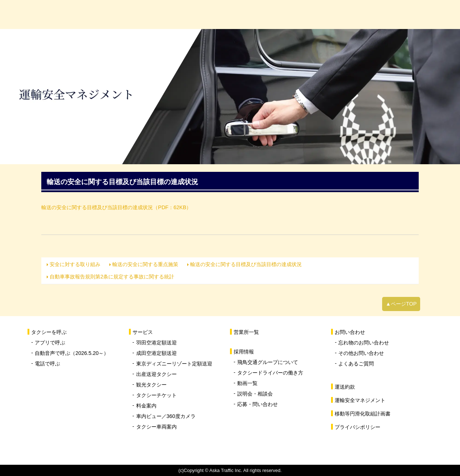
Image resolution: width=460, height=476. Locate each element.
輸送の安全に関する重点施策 (145, 264)
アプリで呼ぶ (50, 343)
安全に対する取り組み (75, 264)
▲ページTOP (401, 304)
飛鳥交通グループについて (268, 362)
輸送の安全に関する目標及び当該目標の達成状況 (246, 264)
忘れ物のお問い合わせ (364, 343)
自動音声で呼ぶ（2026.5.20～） (72, 353)
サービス (209, 14)
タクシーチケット (156, 395)
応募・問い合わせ (258, 404)
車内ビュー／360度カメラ (166, 416)
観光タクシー (151, 385)
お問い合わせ (424, 14)
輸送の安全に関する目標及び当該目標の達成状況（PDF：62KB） (116, 207)
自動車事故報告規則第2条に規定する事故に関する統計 (112, 277)
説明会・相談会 (255, 394)
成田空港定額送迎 (156, 353)
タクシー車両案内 (156, 427)
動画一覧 (247, 383)
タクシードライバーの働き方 (270, 373)
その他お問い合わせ (361, 353)
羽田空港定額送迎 (156, 343)
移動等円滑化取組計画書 (363, 414)
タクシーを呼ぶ (138, 14)
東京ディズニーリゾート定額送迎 (174, 364)
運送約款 (345, 387)
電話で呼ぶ (47, 364)
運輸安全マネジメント (360, 400)
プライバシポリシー (357, 427)
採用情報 (352, 14)
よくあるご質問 (356, 364)
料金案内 (146, 406)
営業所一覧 (281, 14)
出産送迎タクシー (156, 374)
